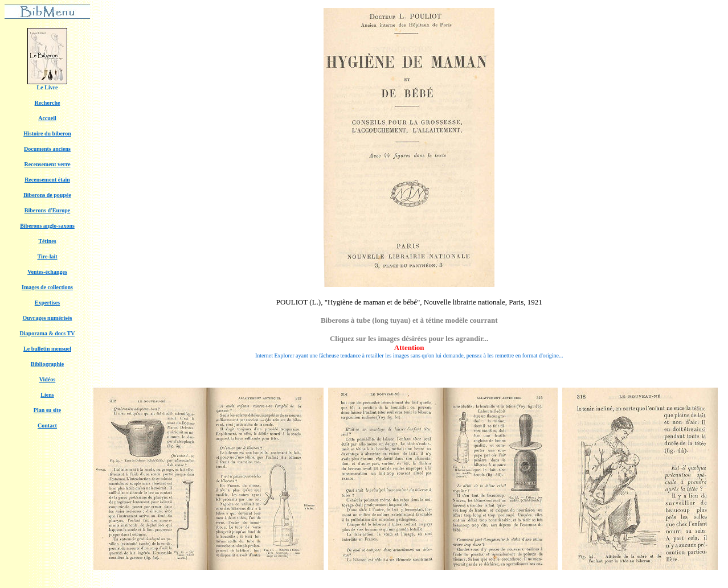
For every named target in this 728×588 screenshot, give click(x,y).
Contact (47, 425)
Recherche (48, 103)
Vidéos (48, 379)
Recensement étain (47, 180)
